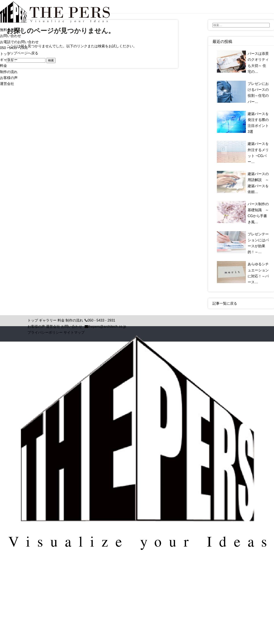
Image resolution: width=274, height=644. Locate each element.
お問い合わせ (72, 327)
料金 (4, 66)
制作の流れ (9, 72)
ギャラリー (9, 60)
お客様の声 (9, 78)
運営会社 (7, 84)
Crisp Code (151, 563)
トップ (5, 54)
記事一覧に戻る (225, 303)
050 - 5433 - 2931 (14, 48)
